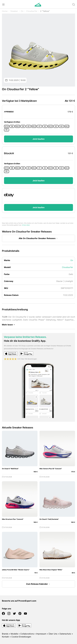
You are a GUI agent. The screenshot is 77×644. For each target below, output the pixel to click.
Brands (5, 634)
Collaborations (27, 634)
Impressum (41, 634)
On (22, 11)
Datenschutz (65, 634)
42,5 (50, 126)
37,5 (6, 126)
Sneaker (14, 11)
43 (56, 126)
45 (6, 130)
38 (12, 126)
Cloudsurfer (32, 11)
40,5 (34, 126)
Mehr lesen (9, 325)
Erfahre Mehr (26, 225)
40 (28, 126)
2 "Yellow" (45, 11)
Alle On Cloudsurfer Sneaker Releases (39, 238)
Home (5, 11)
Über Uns (53, 634)
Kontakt (5, 637)
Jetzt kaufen (38, 139)
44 (61, 126)
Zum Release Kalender (38, 584)
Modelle (14, 634)
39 (23, 126)
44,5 (67, 126)
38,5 (18, 126)
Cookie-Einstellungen (21, 637)
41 (39, 126)
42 (45, 126)
